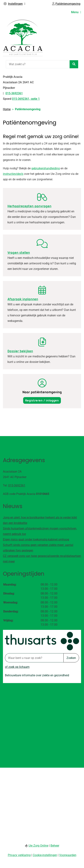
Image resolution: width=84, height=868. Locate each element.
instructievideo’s (13, 174)
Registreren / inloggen (42, 400)
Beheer (55, 846)
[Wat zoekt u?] (38, 64)
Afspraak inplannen (23, 299)
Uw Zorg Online (38, 846)
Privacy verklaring (19, 855)
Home (7, 109)
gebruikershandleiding (46, 168)
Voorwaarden (68, 855)
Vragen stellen (19, 253)
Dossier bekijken (20, 351)
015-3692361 (17, 485)
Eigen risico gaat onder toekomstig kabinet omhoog (36, 539)
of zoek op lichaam (17, 667)
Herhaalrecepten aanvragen (29, 206)
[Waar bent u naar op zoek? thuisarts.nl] (34, 658)
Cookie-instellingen (45, 855)
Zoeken (71, 658)
